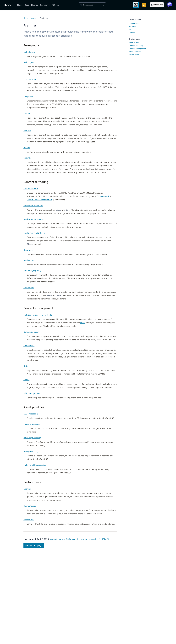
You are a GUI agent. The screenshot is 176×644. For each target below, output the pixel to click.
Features (133, 26)
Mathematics (29, 260)
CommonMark (103, 196)
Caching (27, 489)
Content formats (31, 188)
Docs (27, 5)
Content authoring (136, 46)
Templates (28, 96)
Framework (134, 43)
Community (45, 5)
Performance (134, 54)
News (20, 5)
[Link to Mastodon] (170, 5)
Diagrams (28, 250)
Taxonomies (29, 346)
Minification (29, 519)
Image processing (32, 424)
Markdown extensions (33, 219)
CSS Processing (31, 414)
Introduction (134, 24)
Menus (26, 380)
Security (27, 158)
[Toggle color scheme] (144, 5)
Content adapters (31, 332)
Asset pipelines (135, 51)
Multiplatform (30, 52)
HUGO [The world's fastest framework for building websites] (8, 5)
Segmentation (30, 506)
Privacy (27, 148)
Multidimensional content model (38, 315)
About (34, 18)
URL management (32, 393)
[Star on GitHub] (157, 5)
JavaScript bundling (32, 438)
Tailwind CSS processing (35, 465)
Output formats (30, 79)
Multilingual (29, 62)
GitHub (56, 5)
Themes (35, 5)
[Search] (92, 5)
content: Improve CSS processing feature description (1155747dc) (80, 539)
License (132, 32)
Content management (138, 48)
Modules (27, 130)
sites (82, 323)
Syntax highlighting (32, 270)
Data (26, 366)
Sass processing (31, 451)
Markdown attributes (33, 206)
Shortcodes (29, 288)
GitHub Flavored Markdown (39, 200)
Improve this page (34, 545)
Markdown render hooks (34, 233)
